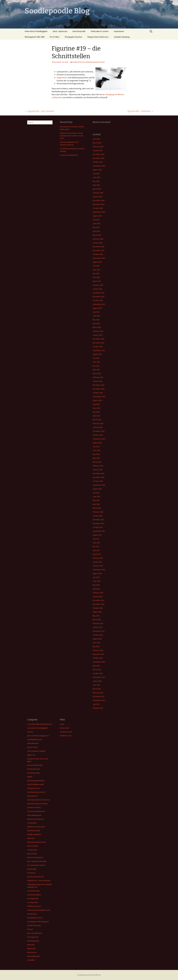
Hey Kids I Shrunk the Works (37, 804)
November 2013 (99, 654)
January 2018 (98, 516)
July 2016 (96, 577)
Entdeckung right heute (36, 781)
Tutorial (30, 929)
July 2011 (96, 704)
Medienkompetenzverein (95, 62)
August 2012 (97, 681)
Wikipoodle (31, 948)
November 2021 (99, 343)
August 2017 (97, 535)
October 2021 (98, 347)
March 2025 (97, 189)
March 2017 (97, 554)
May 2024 (96, 227)
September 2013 (99, 662)
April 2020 (96, 416)
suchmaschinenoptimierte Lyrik (39, 910)
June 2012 (96, 685)
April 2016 (96, 589)
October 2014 (98, 635)
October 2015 (98, 608)
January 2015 (98, 627)
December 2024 (99, 200)
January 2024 (98, 243)
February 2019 (98, 466)
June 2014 (96, 643)
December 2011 (99, 696)
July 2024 (96, 220)
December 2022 (99, 293)
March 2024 (97, 235)
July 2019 (96, 447)
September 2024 (99, 212)
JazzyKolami (32, 823)
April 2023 (96, 277)
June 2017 (96, 543)
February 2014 (98, 650)
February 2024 (98, 239)
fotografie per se (34, 788)
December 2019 (99, 431)
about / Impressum (60, 31)
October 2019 (98, 435)
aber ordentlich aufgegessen (38, 736)
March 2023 (97, 281)
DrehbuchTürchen (79, 62)
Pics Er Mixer (55, 37)
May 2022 (96, 320)
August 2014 (97, 639)
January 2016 (98, 596)
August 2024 (97, 216)
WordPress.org (66, 736)
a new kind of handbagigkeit (38, 728)
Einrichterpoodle (79, 31)
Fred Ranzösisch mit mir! (36, 792)
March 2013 (97, 670)
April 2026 (96, 139)
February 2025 (98, 193)
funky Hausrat (32, 796)
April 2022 (96, 323)
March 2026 (97, 143)
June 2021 (96, 362)
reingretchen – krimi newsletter (39, 881)
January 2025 (98, 197)
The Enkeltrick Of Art (35, 918)
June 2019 (96, 450)
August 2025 (97, 170)
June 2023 (96, 270)
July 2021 (96, 358)
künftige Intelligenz (34, 834)
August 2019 (97, 443)
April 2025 (96, 185)
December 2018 (99, 473)
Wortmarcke (32, 952)
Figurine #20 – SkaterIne (140, 111)
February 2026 (98, 147)
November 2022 (99, 297)
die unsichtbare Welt (35, 765)
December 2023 (99, 247)
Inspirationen (119, 31)
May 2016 (96, 585)
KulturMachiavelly (34, 831)
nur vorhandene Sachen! (36, 865)
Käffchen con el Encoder (36, 827)
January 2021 (98, 381)
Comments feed (66, 732)
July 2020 (96, 404)
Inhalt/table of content (100, 31)
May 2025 (96, 181)
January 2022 (98, 335)
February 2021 (98, 377)
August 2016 (97, 573)
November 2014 (99, 631)
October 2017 (98, 527)
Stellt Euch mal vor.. (34, 906)
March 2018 (97, 508)
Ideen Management (34, 815)
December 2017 (99, 520)
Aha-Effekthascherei (35, 739)
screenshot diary (33, 891)
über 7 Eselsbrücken (35, 933)
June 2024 (96, 224)
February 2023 (98, 285)
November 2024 (99, 204)
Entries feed (65, 728)
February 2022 (98, 331)
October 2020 (98, 393)
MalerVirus (31, 838)
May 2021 (96, 366)
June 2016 (96, 581)
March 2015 (97, 620)
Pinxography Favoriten (73, 37)
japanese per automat (35, 819)
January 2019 (98, 470)
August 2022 (97, 308)
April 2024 (96, 231)
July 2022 (96, 312)
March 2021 (97, 373)
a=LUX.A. (30, 732)
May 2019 (96, 454)
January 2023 (98, 289)
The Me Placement (34, 925)
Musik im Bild (32, 854)
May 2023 (96, 273)
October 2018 (98, 481)
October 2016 (98, 566)
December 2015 (99, 600)
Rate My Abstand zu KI (35, 877)
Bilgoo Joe (31, 755)
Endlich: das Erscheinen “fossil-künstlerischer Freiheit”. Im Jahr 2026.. (72, 136)
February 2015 (98, 623)
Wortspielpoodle (33, 956)
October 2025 (98, 162)
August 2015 (97, 612)
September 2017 (99, 531)
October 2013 (98, 658)
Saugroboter (62, 78)
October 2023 (98, 254)
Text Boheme (32, 914)
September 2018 (99, 485)
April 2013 (96, 666)
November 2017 (99, 523)
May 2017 (96, 546)
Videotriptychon (33, 941)
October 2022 (98, 300)
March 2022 (97, 327)
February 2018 (98, 512)
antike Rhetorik (33, 743)
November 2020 (99, 389)
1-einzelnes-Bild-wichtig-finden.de (40, 724)
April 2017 (96, 550)
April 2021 (96, 370)
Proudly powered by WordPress (89, 975)
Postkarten (31, 873)
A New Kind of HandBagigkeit (36, 31)
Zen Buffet (31, 960)
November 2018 (99, 477)
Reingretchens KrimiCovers (98, 37)
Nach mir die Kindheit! (35, 857)
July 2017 (96, 539)
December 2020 (99, 385)
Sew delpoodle (33, 899)
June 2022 (96, 316)
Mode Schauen (33, 846)
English (30, 777)
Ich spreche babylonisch (69, 155)
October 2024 (98, 208)
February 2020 (98, 423)
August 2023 (97, 262)
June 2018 (96, 497)
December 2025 (99, 154)
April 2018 (96, 504)
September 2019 (99, 439)
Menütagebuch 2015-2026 (35, 37)
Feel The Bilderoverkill (35, 784)
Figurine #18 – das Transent (39, 111)
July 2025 (96, 174)
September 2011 (99, 700)
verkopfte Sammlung (122, 37)
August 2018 (97, 489)
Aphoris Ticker (33, 747)
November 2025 (99, 158)
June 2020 (96, 408)
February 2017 (98, 558)
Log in (62, 724)
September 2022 (99, 304)
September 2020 (99, 397)
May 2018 (96, 500)
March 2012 (97, 689)
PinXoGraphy (32, 869)
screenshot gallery (34, 895)
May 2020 (96, 412)
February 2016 (98, 593)
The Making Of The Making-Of (38, 922)
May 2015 (96, 616)
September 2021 (99, 350)
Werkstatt (31, 945)
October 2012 (98, 673)
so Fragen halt (32, 902)
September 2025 (99, 166)
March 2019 (97, 462)
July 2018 (96, 493)
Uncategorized (33, 937)
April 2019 (96, 458)
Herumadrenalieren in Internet (38, 800)
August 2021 (97, 354)
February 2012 (98, 693)
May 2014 (96, 646)
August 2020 (97, 400)
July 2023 (96, 266)
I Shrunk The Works (34, 807)
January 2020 (98, 427)
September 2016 (99, 570)
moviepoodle (32, 850)
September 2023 (99, 258)
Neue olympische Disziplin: (37, 861)
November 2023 (99, 250)
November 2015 (99, 604)
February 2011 (98, 708)
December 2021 (99, 339)
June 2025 (96, 177)
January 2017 (98, 562)
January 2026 (98, 150)
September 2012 (99, 677)
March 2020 (97, 420)
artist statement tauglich (36, 751)
